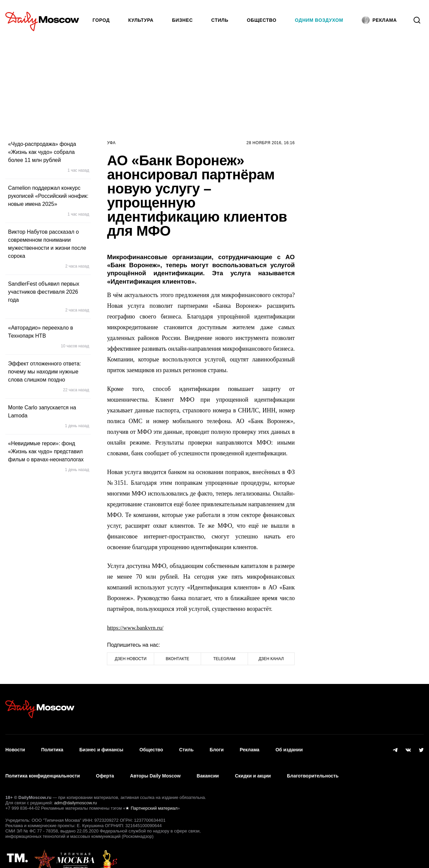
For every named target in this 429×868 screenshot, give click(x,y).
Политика (52, 747)
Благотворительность (313, 766)
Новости (15, 747)
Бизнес (182, 20)
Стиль (220, 20)
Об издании (289, 747)
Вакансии (208, 766)
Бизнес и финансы (101, 747)
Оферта (105, 766)
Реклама (250, 747)
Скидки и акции (253, 766)
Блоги (217, 747)
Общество (262, 20)
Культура (141, 20)
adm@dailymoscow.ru (75, 790)
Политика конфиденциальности (43, 766)
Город (101, 20)
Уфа (111, 143)
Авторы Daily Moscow (155, 766)
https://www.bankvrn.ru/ (136, 628)
